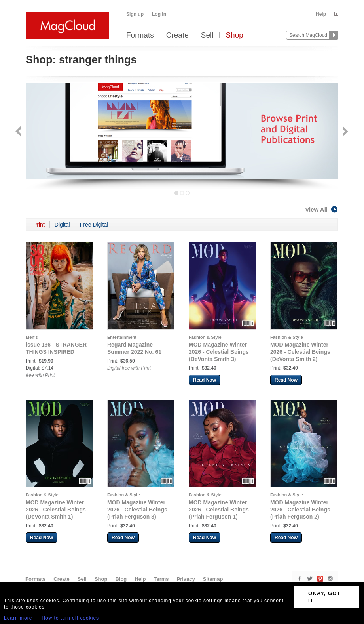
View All (322, 209)
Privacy (186, 579)
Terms (161, 579)
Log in (159, 14)
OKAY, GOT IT (324, 597)
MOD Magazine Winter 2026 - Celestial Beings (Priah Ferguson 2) (300, 510)
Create (177, 35)
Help (321, 14)
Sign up (135, 14)
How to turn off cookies (70, 618)
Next (344, 132)
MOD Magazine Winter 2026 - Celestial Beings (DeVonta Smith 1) (56, 510)
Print (39, 225)
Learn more (18, 618)
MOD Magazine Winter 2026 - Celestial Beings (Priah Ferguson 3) (137, 510)
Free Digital (94, 225)
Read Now (205, 380)
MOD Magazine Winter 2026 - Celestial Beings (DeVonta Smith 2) (300, 352)
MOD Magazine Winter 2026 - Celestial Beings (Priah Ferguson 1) (219, 510)
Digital (62, 225)
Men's (32, 337)
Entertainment (122, 337)
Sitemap (213, 579)
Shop (234, 35)
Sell (207, 35)
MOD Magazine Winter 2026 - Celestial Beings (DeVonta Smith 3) (219, 352)
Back (19, 132)
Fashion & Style (205, 337)
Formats (140, 35)
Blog (121, 579)
